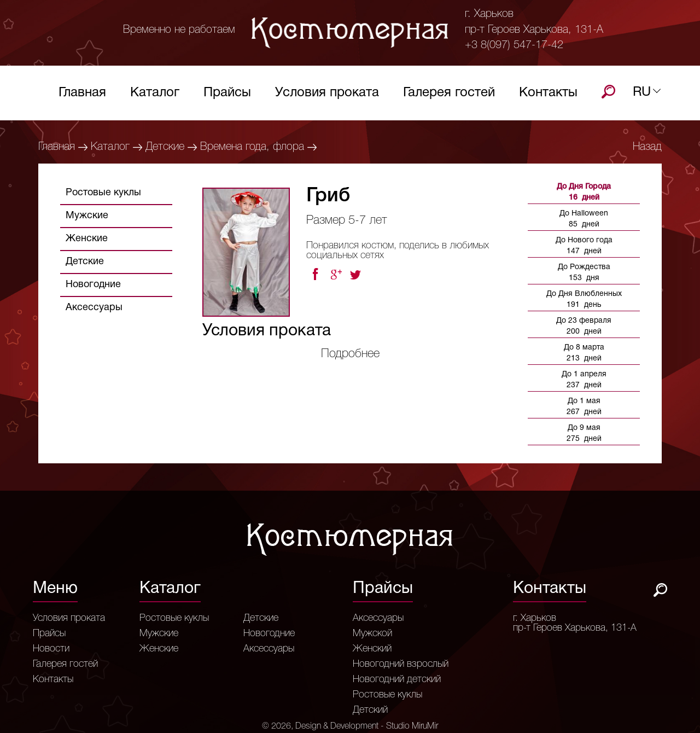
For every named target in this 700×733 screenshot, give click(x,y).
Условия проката (327, 95)
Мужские (87, 216)
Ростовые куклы (103, 193)
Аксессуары (94, 308)
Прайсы (227, 95)
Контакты (548, 95)
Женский (372, 649)
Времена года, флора (252, 147)
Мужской (372, 633)
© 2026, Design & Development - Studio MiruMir (350, 726)
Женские (87, 239)
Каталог (155, 95)
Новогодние (93, 285)
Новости (51, 649)
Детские (165, 147)
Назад (647, 147)
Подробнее (350, 354)
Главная (83, 95)
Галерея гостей (449, 95)
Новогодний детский (397, 679)
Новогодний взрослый (401, 664)
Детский (370, 710)
